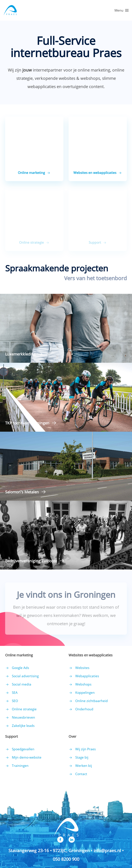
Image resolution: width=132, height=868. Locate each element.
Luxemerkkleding (20, 354)
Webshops (83, 684)
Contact (81, 774)
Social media (22, 684)
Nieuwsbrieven (23, 717)
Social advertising (25, 676)
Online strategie (24, 709)
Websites (82, 668)
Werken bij (84, 766)
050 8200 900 (66, 859)
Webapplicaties (87, 676)
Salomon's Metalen (22, 492)
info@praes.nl (107, 850)
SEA (15, 693)
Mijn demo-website (27, 757)
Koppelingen (85, 693)
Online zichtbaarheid (92, 701)
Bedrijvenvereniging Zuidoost (31, 561)
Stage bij (82, 757)
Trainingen (20, 766)
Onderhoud (84, 709)
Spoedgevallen (23, 749)
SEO (15, 701)
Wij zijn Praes (86, 749)
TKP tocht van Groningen (27, 423)
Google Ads (20, 668)
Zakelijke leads (23, 726)
